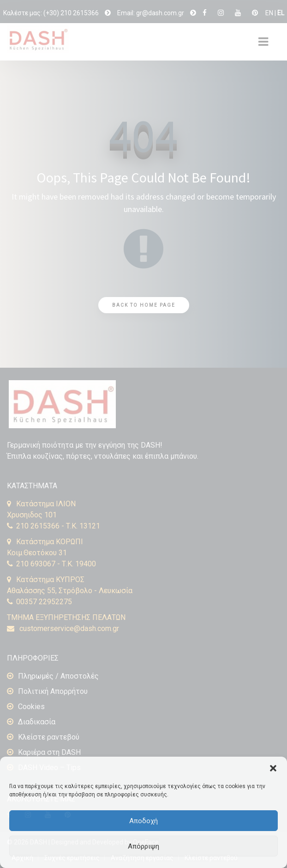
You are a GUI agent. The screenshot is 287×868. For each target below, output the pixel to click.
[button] (273, 768)
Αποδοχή (143, 821)
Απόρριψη (143, 846)
